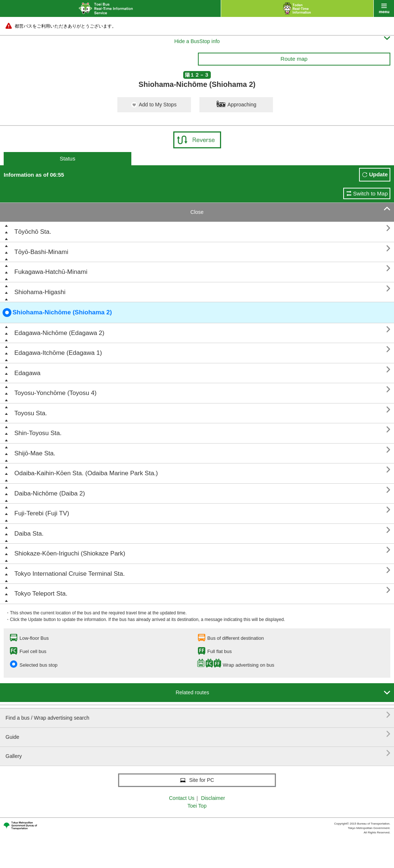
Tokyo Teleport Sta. (41, 594)
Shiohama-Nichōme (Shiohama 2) (57, 313)
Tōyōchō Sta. (33, 232)
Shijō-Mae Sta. (35, 453)
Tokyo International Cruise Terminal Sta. (70, 574)
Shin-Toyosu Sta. (38, 433)
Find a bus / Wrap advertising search (198, 715)
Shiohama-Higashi (40, 292)
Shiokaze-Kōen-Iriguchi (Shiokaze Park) (70, 553)
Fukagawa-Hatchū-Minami (51, 272)
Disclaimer (213, 798)
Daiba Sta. (29, 534)
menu (384, 8)
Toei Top (197, 806)
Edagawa (27, 373)
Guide (198, 734)
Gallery (198, 753)
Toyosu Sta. (31, 413)
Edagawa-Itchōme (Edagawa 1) (58, 353)
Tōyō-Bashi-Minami (41, 252)
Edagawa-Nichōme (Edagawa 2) (59, 333)
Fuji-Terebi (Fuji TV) (42, 513)
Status (68, 158)
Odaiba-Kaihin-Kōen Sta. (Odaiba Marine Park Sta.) (86, 473)
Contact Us (182, 798)
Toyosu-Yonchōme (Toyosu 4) (55, 393)
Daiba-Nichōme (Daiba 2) (50, 493)
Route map (294, 59)
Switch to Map (370, 193)
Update (378, 174)
